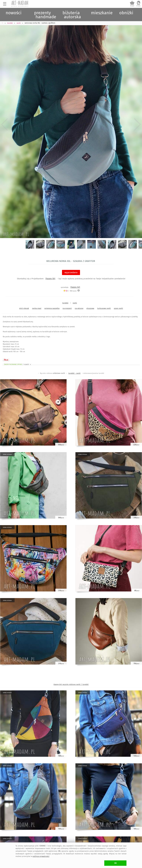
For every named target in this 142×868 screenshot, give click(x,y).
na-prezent (67, 308)
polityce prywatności (41, 856)
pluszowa (90, 308)
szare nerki (118, 308)
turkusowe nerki (104, 308)
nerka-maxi (37, 308)
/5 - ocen (70, 291)
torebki (65, 303)
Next (137, 124)
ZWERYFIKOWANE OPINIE (18, 364)
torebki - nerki (74, 373)
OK (115, 863)
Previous (5, 124)
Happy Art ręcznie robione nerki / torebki (71, 684)
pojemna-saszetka (52, 308)
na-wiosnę (79, 308)
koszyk (132, 6)
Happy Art (50, 279)
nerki (75, 303)
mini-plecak (24, 308)
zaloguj (138, 6)
